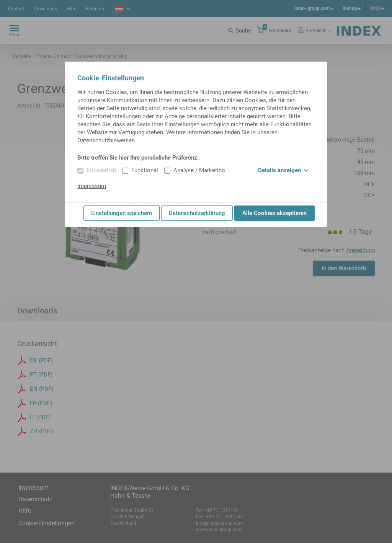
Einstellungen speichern (122, 213)
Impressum (92, 186)
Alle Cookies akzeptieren (274, 213)
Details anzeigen (283, 170)
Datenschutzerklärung (197, 213)
